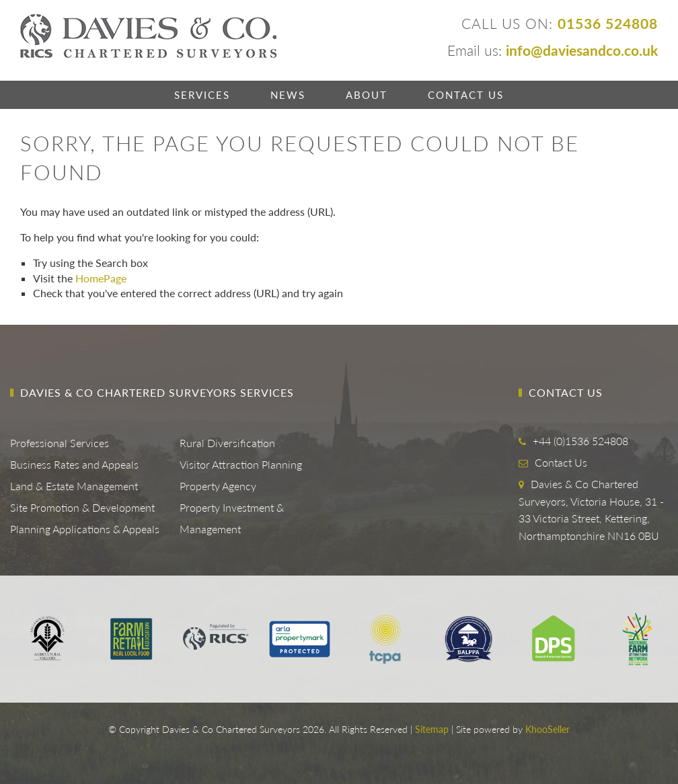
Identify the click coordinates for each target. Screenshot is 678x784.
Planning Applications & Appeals (85, 529)
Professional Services (60, 443)
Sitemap (432, 729)
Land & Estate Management (74, 486)
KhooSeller (548, 729)
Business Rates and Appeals (74, 464)
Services (202, 95)
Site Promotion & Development (82, 507)
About (367, 95)
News (288, 95)
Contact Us (466, 95)
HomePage (101, 278)
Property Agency (218, 486)
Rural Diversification (227, 443)
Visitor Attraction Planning (241, 464)
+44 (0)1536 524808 (580, 441)
